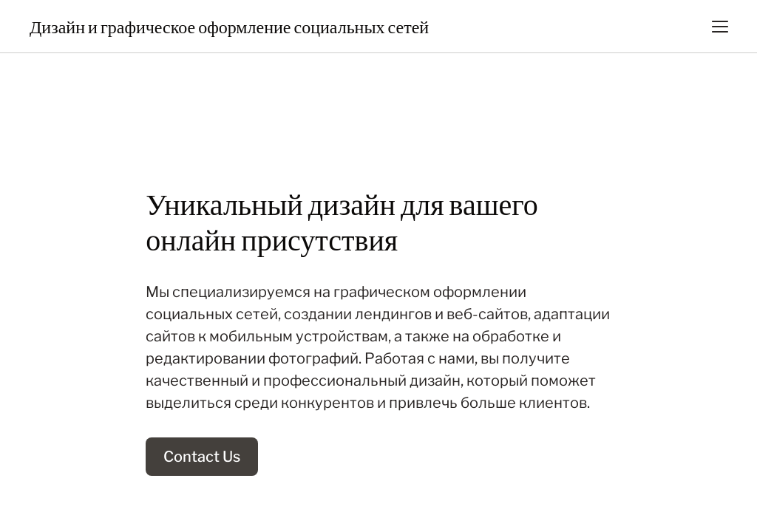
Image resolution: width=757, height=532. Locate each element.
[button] (720, 27)
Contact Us (202, 457)
